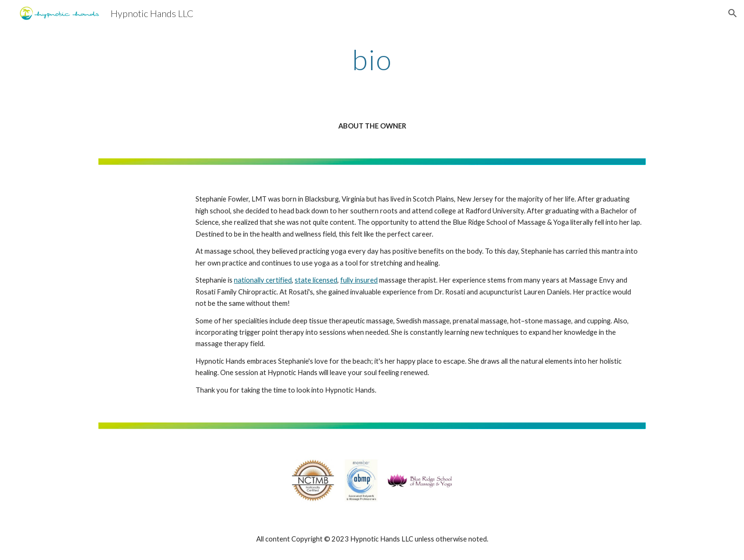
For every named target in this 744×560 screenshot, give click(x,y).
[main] (372, 59)
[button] (733, 13)
